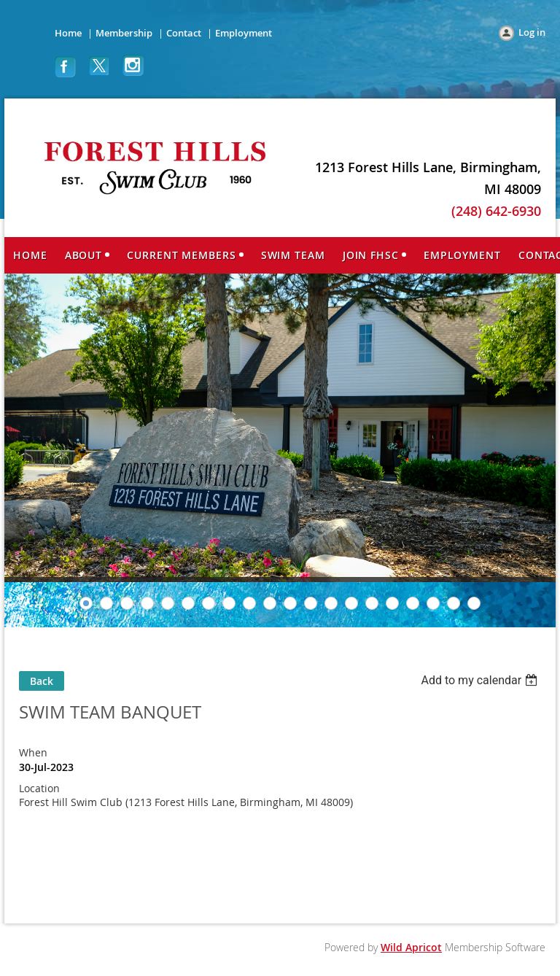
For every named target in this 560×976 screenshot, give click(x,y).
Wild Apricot (411, 947)
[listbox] (481, 680)
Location (39, 788)
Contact (184, 33)
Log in (532, 32)
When (33, 752)
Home (68, 33)
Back (42, 681)
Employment (244, 33)
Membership (124, 33)
